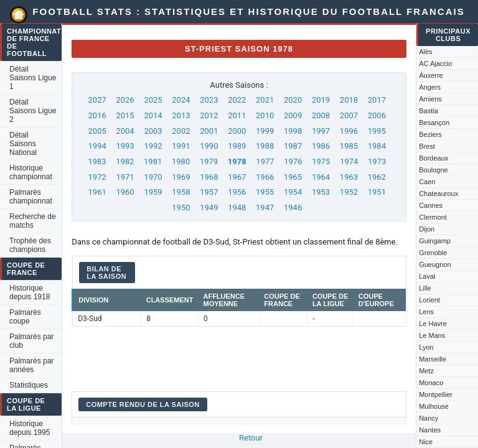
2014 (153, 115)
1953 (321, 192)
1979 (209, 161)
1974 (349, 161)
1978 (237, 161)
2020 (293, 100)
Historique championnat (31, 172)
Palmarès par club (31, 341)
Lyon (426, 347)
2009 (293, 115)
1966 (265, 177)
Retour (251, 438)
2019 (321, 100)
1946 (293, 208)
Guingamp (435, 241)
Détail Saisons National (23, 144)
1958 (181, 192)
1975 (321, 161)
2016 (97, 115)
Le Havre (433, 324)
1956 (237, 192)
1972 (97, 177)
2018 (349, 100)
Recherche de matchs (33, 221)
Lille (425, 288)
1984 (377, 146)
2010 (265, 115)
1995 (377, 131)
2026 (125, 100)
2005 (97, 131)
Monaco (431, 383)
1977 (265, 161)
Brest (427, 146)
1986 (321, 146)
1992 (153, 146)
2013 (181, 115)
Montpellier (436, 394)
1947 (265, 208)
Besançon (434, 123)
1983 (97, 161)
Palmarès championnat (31, 197)
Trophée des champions (30, 245)
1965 (293, 177)
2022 (237, 100)
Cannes (431, 205)
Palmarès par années (31, 365)
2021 (265, 100)
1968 (209, 177)
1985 (349, 146)
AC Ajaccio (435, 63)
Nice (426, 442)
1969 (181, 177)
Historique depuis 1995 (30, 428)
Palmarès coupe (25, 317)
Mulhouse (434, 406)
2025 (153, 100)
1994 (97, 146)
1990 (209, 146)
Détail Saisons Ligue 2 (33, 111)
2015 (125, 115)
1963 (349, 177)
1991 (181, 146)
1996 (349, 131)
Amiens (430, 99)
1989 (237, 146)
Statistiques (29, 385)
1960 (125, 192)
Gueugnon (435, 264)
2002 (181, 131)
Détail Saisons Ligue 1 (33, 78)
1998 (293, 131)
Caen (427, 182)
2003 (153, 131)
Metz (426, 371)
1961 (97, 192)
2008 (321, 115)
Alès (425, 52)
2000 (237, 131)
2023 (209, 100)
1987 (293, 146)
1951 (377, 192)
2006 (377, 115)
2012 (209, 115)
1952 (349, 192)
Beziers (430, 134)
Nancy (429, 418)
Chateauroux (438, 194)
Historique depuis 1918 (30, 292)
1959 (153, 192)
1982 (125, 161)
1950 (181, 208)
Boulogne (433, 170)
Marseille (433, 359)
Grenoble (433, 253)
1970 (153, 177)
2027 (97, 100)
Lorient (429, 300)
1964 (321, 177)
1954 (293, 192)
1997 (321, 131)
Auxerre (431, 75)
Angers (430, 87)
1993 (125, 146)
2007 (349, 115)
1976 (293, 161)
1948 (237, 208)
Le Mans (432, 335)
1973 (377, 161)
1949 (209, 208)
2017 (377, 100)
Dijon (427, 229)
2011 (237, 115)
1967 (237, 177)
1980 (181, 161)
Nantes (430, 430)
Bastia (429, 111)
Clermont (433, 217)
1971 (125, 177)
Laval (427, 276)
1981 (153, 161)
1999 (265, 131)
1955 (265, 192)
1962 (377, 177)
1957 (209, 192)
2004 (125, 131)
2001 (209, 131)
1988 (265, 146)
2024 (181, 100)
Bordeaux (433, 158)
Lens (426, 312)
